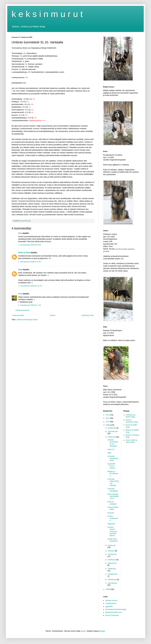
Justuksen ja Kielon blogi (131, 416)
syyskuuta (112, 545)
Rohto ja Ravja (24, 253)
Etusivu (53, 315)
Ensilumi (111, 513)
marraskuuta (113, 431)
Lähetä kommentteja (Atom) (27, 320)
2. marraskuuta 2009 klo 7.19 (29, 305)
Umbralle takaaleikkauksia (113, 458)
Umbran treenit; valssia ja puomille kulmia (112, 531)
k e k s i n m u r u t (47, 14)
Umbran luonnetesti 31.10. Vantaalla (113, 443)
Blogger (102, 631)
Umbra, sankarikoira (113, 518)
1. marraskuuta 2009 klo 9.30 (29, 262)
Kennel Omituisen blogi (132, 421)
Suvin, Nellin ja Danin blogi (131, 441)
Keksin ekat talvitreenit (113, 540)
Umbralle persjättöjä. (113, 490)
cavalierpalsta (111, 603)
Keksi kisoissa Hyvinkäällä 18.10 (113, 496)
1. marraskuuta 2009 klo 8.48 (29, 245)
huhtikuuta (112, 569)
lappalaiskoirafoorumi (113, 612)
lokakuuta (112, 437)
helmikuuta (112, 580)
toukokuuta (112, 563)
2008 (108, 589)
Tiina (20, 233)
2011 (108, 418)
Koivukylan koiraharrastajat (116, 609)
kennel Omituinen (112, 615)
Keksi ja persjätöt (112, 503)
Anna (20, 294)
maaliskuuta (113, 574)
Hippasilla (111, 524)
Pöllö (109, 453)
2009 (108, 425)
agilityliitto (109, 606)
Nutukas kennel (111, 601)
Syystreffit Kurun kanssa (111, 466)
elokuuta (111, 551)
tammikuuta (112, 583)
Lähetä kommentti (22, 310)
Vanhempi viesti (88, 315)
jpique (83, 631)
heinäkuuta (112, 554)
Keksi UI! (111, 449)
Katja (20, 270)
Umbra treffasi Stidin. (113, 508)
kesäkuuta (112, 560)
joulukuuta (112, 428)
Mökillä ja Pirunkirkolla (113, 474)
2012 (108, 415)
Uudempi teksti (18, 315)
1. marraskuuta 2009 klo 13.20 (30, 286)
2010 (108, 422)
